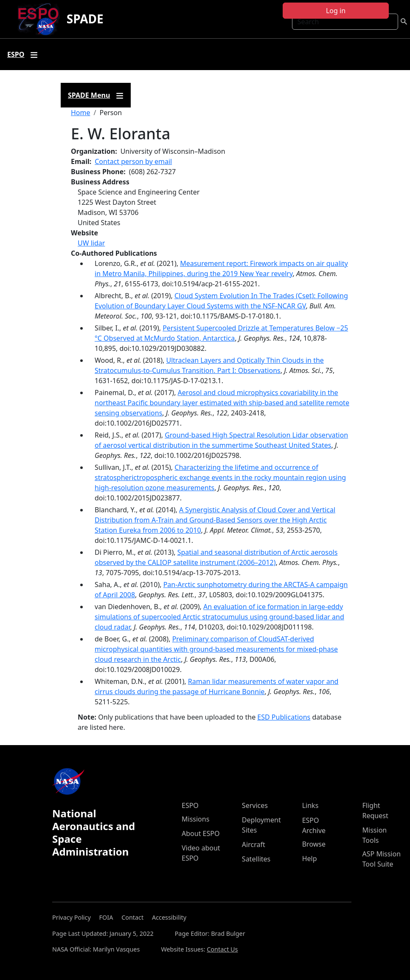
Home (81, 113)
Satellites (256, 859)
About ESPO (201, 833)
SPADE (85, 19)
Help (310, 859)
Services (255, 805)
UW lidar (91, 243)
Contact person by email (133, 161)
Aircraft (254, 844)
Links (310, 805)
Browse (314, 844)
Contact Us (222, 949)
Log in (336, 11)
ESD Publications (284, 717)
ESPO (190, 805)
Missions (195, 819)
